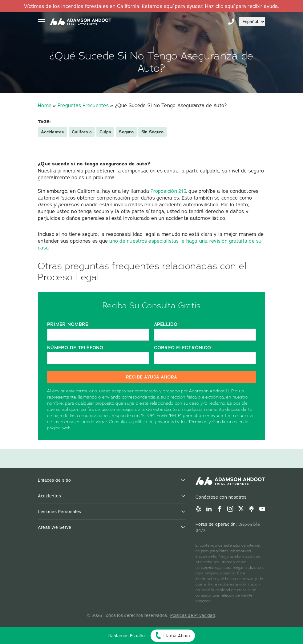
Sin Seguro (153, 132)
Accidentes (53, 132)
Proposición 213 (168, 191)
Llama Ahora (177, 636)
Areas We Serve (55, 527)
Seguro (126, 132)
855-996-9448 (231, 22)
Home (45, 105)
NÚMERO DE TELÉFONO (76, 348)
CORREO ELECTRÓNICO (184, 348)
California (82, 132)
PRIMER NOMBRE (69, 324)
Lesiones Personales (60, 512)
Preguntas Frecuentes (83, 105)
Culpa (105, 132)
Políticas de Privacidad (193, 615)
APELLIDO (167, 324)
